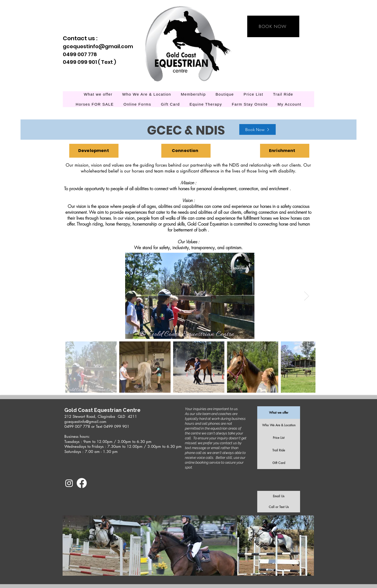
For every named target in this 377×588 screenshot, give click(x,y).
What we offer (279, 413)
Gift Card (279, 463)
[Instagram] (69, 483)
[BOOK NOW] (273, 26)
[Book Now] (257, 129)
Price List (279, 438)
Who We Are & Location (279, 425)
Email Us (279, 496)
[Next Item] (307, 296)
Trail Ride (279, 450)
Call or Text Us (279, 507)
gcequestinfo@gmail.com (98, 46)
